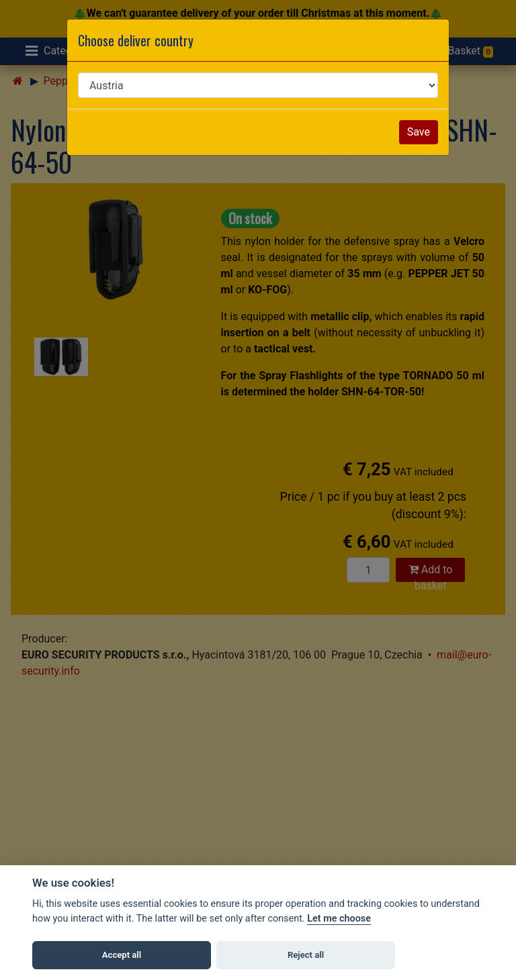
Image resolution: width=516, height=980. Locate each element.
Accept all (122, 955)
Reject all (306, 955)
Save (419, 132)
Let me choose (339, 919)
